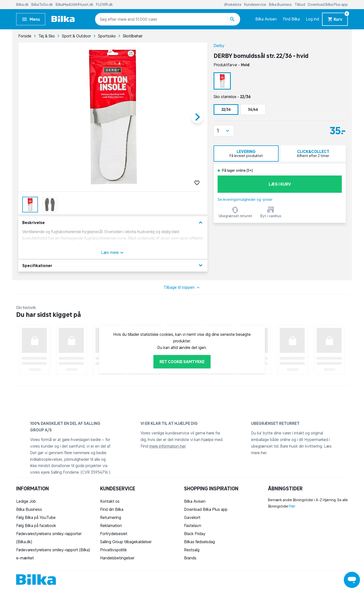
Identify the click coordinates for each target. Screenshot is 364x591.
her (292, 506)
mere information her (167, 446)
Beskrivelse (113, 223)
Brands (190, 558)
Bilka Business (281, 5)
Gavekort (192, 517)
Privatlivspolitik (113, 550)
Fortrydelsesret (114, 534)
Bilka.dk (23, 5)
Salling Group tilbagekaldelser (126, 542)
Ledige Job (26, 501)
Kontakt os (110, 501)
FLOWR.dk (104, 5)
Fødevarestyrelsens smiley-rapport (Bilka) (53, 550)
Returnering (111, 517)
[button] (224, 131)
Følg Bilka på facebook (36, 526)
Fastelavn (193, 526)
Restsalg (192, 550)
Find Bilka (291, 19)
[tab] (246, 154)
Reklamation (111, 526)
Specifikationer (113, 265)
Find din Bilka (112, 509)
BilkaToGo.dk (42, 5)
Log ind (312, 19)
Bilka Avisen (266, 19)
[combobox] (109, 19)
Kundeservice (256, 5)
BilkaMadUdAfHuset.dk (75, 5)
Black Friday (195, 534)
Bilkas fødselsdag (199, 542)
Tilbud (300, 5)
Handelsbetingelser (117, 558)
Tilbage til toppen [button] (182, 288)
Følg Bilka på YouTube (36, 517)
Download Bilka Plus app (328, 5)
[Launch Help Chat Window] (352, 580)
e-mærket (25, 558)
